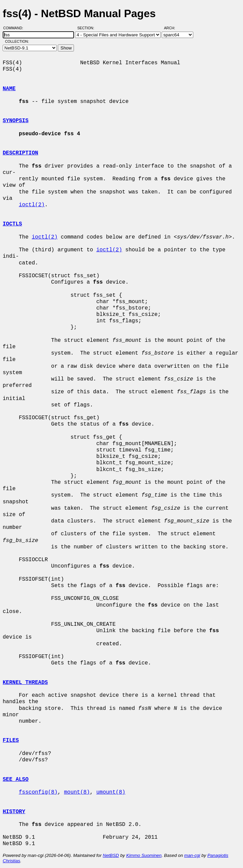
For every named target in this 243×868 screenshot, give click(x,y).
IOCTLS (12, 224)
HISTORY (14, 812)
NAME (9, 89)
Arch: (173, 28)
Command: (15, 28)
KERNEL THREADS (25, 683)
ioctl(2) (32, 205)
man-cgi (192, 855)
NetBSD (111, 855)
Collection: (17, 41)
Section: (87, 28)
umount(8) (111, 792)
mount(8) (77, 792)
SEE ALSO (16, 780)
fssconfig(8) (38, 792)
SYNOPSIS (16, 121)
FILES (11, 740)
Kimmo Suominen (144, 855)
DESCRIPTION (21, 153)
